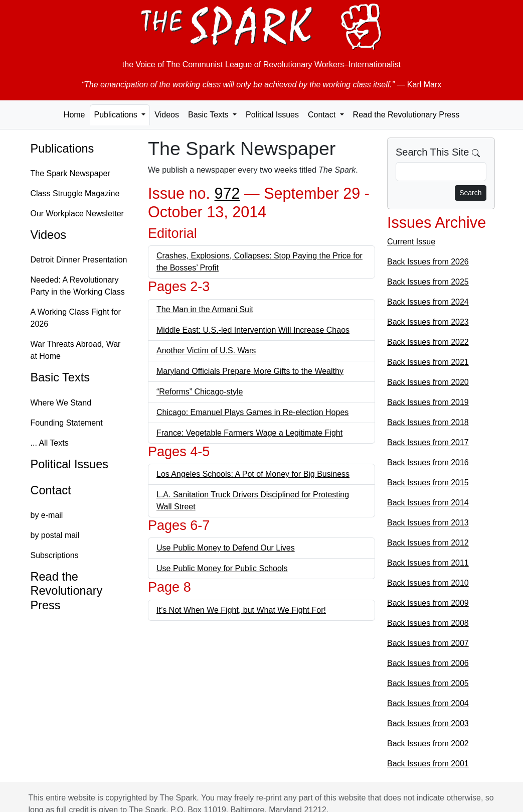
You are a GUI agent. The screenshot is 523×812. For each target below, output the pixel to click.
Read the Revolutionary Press (406, 115)
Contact (51, 490)
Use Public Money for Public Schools (222, 568)
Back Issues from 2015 (428, 483)
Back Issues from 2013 (428, 523)
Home (74, 115)
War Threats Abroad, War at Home (76, 350)
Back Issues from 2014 (428, 503)
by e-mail (47, 515)
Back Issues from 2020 (428, 382)
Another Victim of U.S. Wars (206, 351)
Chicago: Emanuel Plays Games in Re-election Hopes (252, 412)
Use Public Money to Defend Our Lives (226, 548)
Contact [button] (323, 115)
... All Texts (50, 443)
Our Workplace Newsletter (77, 214)
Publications (62, 149)
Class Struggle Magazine (75, 193)
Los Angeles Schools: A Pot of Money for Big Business (253, 474)
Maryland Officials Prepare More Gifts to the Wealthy (250, 371)
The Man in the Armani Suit (205, 309)
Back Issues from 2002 (428, 743)
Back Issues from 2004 (428, 703)
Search (470, 193)
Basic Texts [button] (209, 115)
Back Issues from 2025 (428, 282)
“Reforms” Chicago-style (200, 392)
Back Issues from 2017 (428, 442)
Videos (167, 115)
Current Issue (411, 242)
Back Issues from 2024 (428, 302)
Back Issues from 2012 (428, 543)
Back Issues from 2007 (428, 643)
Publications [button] (117, 115)
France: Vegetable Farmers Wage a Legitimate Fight (249, 433)
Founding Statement (67, 423)
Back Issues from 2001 (428, 764)
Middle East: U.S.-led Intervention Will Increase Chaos (253, 330)
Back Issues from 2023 (428, 322)
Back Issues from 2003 (428, 723)
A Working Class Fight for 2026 (76, 318)
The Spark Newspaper (70, 173)
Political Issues (272, 115)
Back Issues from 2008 (428, 623)
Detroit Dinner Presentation (79, 260)
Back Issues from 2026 (428, 262)
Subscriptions (55, 555)
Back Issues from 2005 (428, 683)
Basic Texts (60, 377)
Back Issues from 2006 (428, 663)
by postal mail (55, 535)
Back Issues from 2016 (428, 462)
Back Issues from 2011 (428, 563)
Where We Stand (61, 403)
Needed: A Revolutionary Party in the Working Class (78, 286)
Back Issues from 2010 (428, 583)
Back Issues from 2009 (428, 603)
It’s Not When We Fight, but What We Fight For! (241, 610)
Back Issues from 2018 (428, 422)
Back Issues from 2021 (428, 362)
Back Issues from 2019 (428, 402)
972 (227, 193)
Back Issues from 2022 (428, 342)
